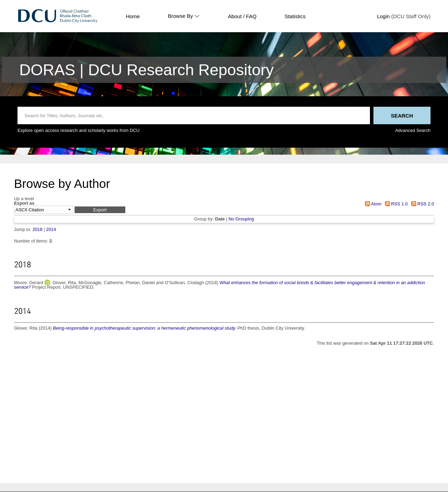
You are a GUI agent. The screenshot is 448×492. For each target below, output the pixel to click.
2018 (37, 229)
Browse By (184, 16)
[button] (100, 210)
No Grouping (241, 219)
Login (383, 16)
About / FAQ (242, 16)
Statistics (295, 16)
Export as (24, 203)
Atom (372, 204)
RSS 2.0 (421, 204)
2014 (51, 229)
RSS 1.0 (395, 204)
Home (133, 16)
